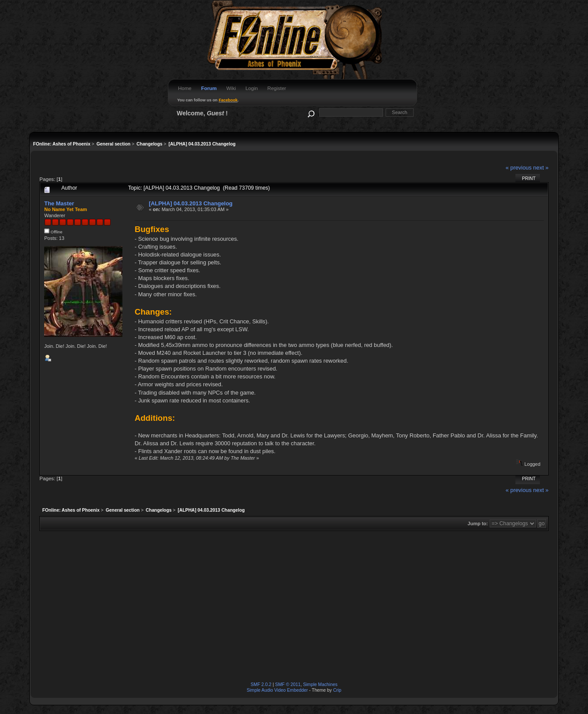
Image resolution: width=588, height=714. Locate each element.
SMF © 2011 (288, 685)
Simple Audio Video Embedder (277, 690)
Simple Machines (320, 685)
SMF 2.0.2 (261, 685)
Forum (209, 88)
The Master (59, 203)
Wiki (231, 88)
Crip (337, 690)
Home (185, 88)
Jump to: (478, 523)
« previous (518, 168)
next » (541, 168)
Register (277, 88)
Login (251, 88)
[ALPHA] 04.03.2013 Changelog (191, 203)
